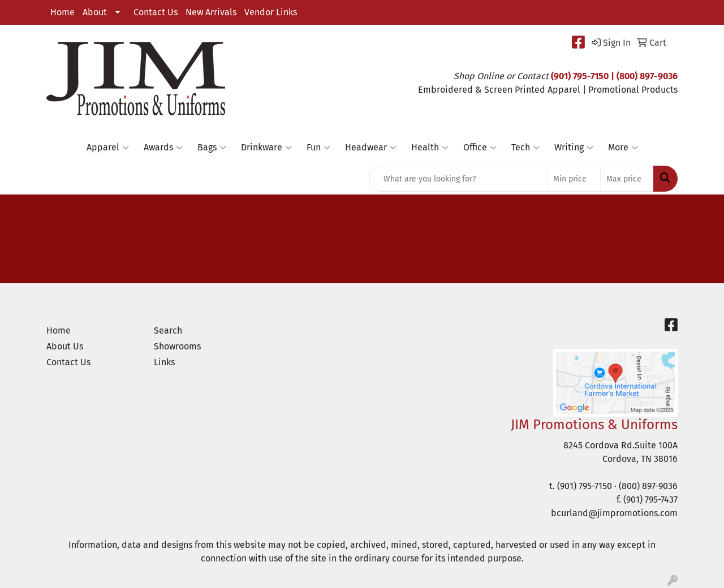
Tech (525, 148)
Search (168, 330)
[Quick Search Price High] (627, 179)
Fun (318, 148)
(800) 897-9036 (648, 486)
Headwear (371, 148)
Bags (212, 148)
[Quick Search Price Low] (574, 179)
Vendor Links (271, 12)
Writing (574, 148)
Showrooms (177, 346)
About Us (65, 346)
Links (164, 362)
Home (63, 12)
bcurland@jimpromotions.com (614, 513)
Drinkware (266, 148)
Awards (163, 148)
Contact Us (156, 12)
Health (430, 148)
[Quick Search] (458, 179)
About (95, 12)
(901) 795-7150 (585, 486)
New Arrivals (211, 12)
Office (480, 148)
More (623, 148)
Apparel (108, 148)
